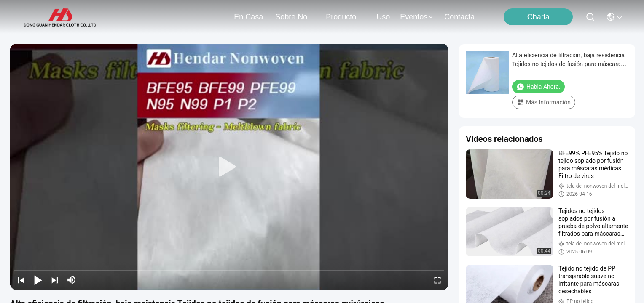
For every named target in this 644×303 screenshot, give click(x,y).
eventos (417, 17)
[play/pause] (38, 280)
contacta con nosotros (464, 17)
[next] (55, 280)
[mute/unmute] (72, 280)
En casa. (250, 17)
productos (346, 17)
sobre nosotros (295, 17)
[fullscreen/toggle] (437, 280)
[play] (229, 167)
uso (383, 17)
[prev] (21, 280)
